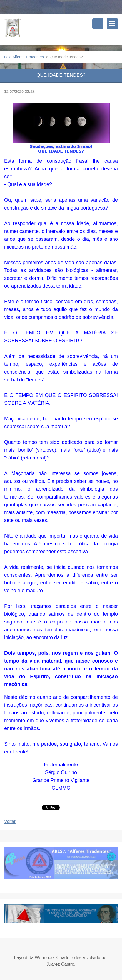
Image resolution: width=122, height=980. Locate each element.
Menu (112, 24)
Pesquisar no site (98, 24)
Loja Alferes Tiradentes (24, 57)
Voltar (10, 821)
